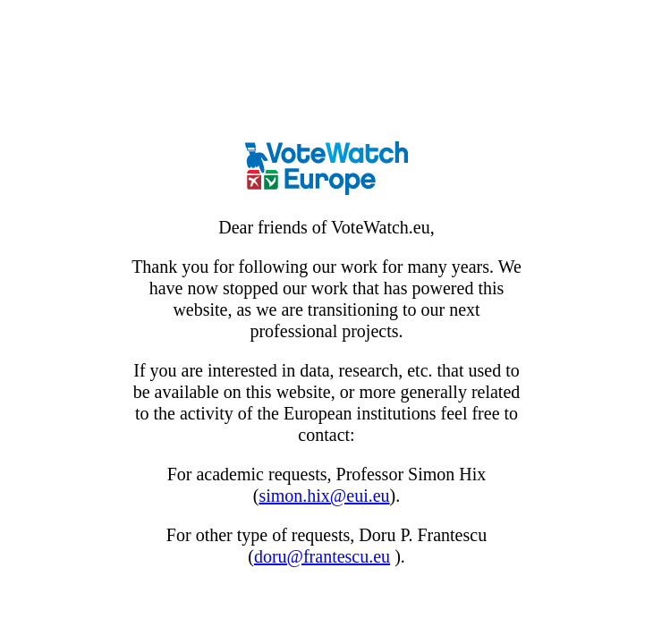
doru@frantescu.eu (322, 556)
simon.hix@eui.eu (324, 496)
